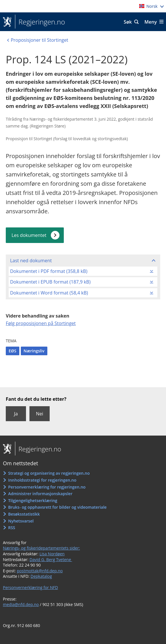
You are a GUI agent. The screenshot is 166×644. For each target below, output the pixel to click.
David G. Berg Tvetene (51, 560)
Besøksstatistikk (24, 514)
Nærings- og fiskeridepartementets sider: (41, 548)
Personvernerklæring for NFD (30, 587)
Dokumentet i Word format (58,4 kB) (49, 293)
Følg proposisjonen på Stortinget (41, 323)
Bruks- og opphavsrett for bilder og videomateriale (57, 507)
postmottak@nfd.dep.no (40, 571)
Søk (128, 22)
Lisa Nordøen (52, 554)
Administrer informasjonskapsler (40, 494)
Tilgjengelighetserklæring (33, 500)
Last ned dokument (31, 261)
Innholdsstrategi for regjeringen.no (42, 480)
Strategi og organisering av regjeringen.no (49, 473)
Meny (151, 22)
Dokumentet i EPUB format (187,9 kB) (50, 282)
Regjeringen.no (40, 22)
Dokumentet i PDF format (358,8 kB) (49, 271)
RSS (12, 528)
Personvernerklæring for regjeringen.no (47, 487)
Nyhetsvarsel (21, 521)
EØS (13, 351)
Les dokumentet (29, 235)
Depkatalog (41, 576)
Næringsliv (34, 351)
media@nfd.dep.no (21, 604)
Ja (16, 414)
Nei (39, 414)
